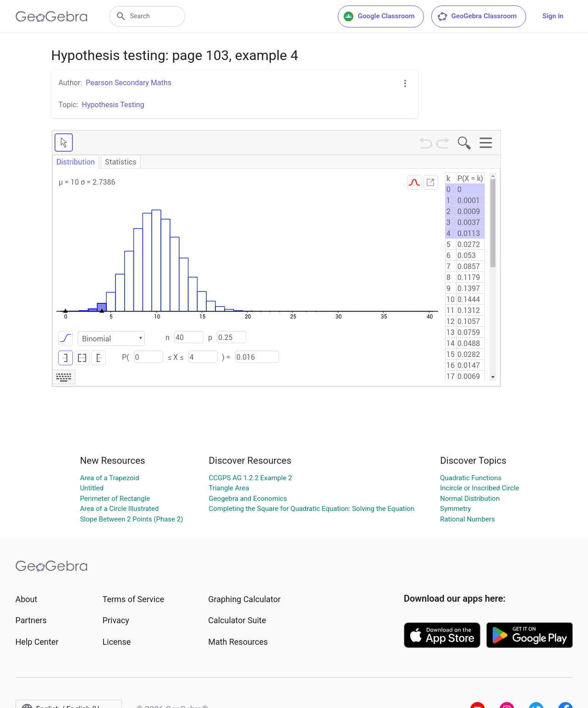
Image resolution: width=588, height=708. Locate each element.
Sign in (553, 16)
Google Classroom (379, 16)
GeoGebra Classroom (477, 16)
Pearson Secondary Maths (129, 83)
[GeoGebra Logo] (52, 16)
